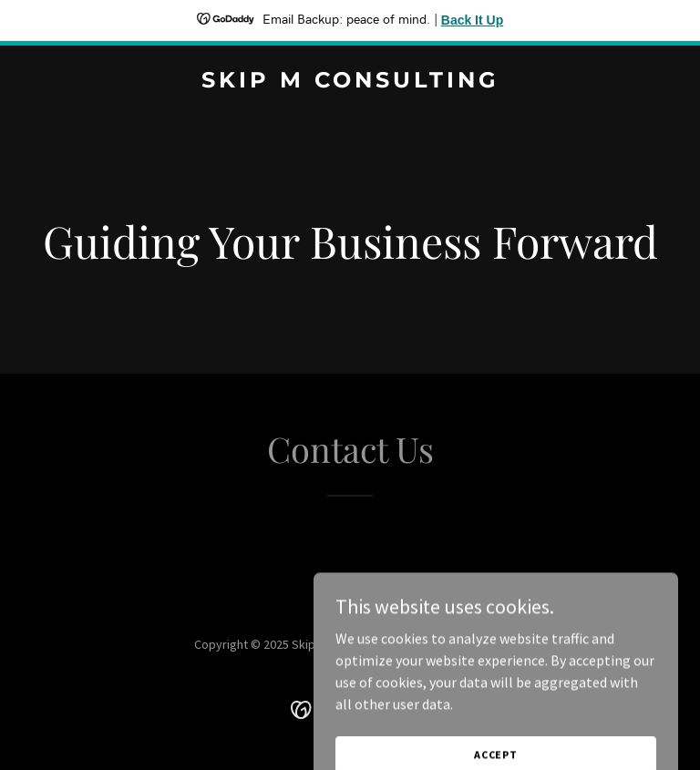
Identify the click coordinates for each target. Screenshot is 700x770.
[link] (350, 82)
